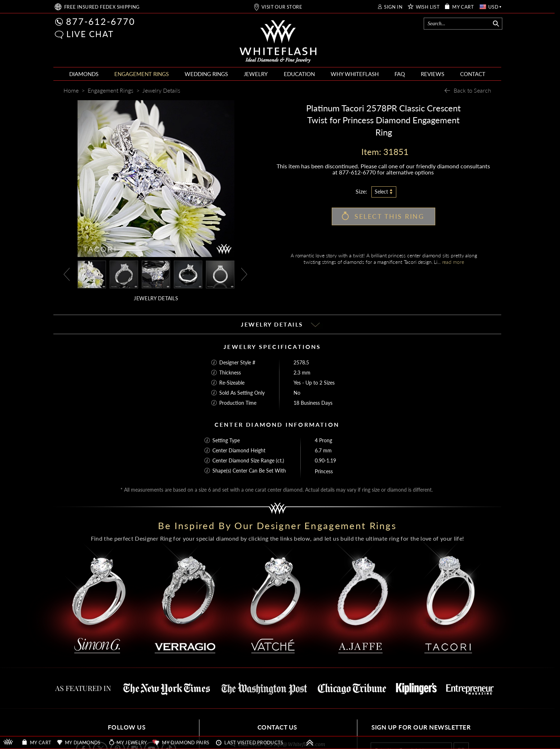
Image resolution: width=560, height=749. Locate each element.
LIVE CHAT (90, 34)
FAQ (400, 74)
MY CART (463, 7)
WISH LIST (428, 7)
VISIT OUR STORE (282, 7)
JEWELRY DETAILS (156, 298)
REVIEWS (433, 74)
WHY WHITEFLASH (355, 74)
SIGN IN (393, 7)
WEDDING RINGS (206, 74)
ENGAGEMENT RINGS (142, 74)
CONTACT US (277, 727)
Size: (361, 191)
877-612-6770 (101, 21)
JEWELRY (256, 74)
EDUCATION (299, 74)
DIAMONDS (84, 74)
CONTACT (473, 74)
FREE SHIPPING (102, 7)
